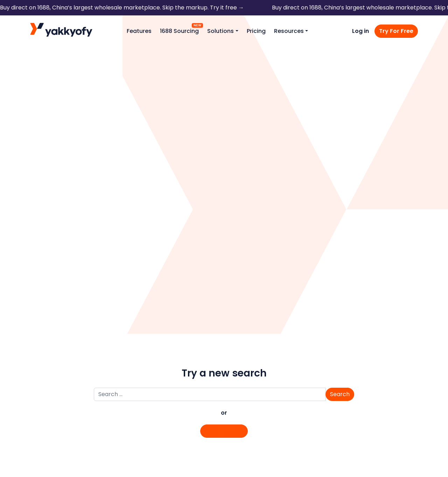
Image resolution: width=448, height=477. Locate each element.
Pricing (256, 31)
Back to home (224, 431)
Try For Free (396, 31)
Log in (360, 31)
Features (139, 31)
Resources (289, 31)
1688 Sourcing (179, 31)
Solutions (220, 31)
